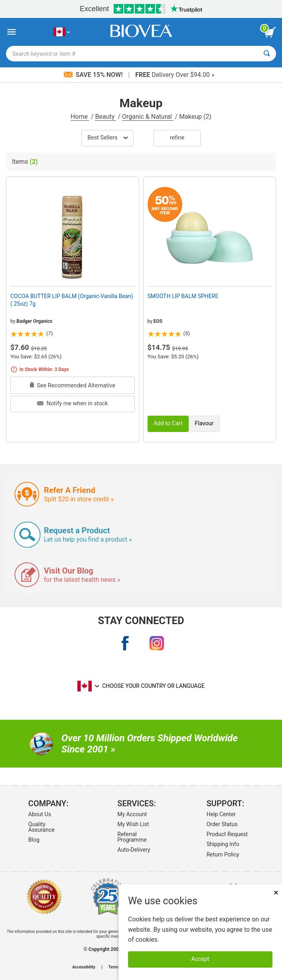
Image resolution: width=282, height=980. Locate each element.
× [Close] (276, 893)
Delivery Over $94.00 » (175, 75)
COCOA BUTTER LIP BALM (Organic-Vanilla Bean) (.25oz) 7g (72, 300)
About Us (40, 814)
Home (80, 117)
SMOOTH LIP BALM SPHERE (183, 296)
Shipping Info (223, 844)
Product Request (227, 834)
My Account (132, 814)
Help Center (221, 814)
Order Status (222, 824)
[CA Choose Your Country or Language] (62, 32)
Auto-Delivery (134, 850)
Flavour (204, 423)
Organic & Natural (148, 117)
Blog (34, 840)
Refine (177, 138)
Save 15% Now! (94, 75)
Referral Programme (132, 837)
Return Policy (223, 854)
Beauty (106, 117)
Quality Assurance (41, 827)
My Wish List (133, 824)
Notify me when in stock (72, 404)
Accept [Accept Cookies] (200, 959)
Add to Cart (168, 423)
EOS (158, 321)
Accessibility (84, 967)
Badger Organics (34, 321)
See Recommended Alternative (73, 386)
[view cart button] (270, 32)
